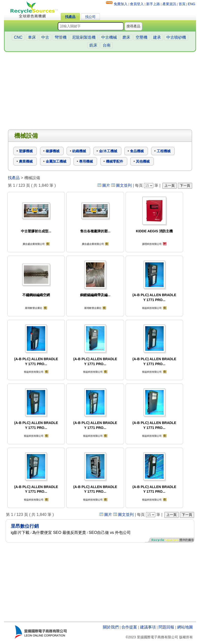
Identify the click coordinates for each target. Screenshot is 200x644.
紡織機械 (79, 151)
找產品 (70, 17)
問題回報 (166, 627)
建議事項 (148, 627)
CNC (18, 37)
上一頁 (170, 186)
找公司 (90, 17)
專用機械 (86, 161)
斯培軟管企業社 (34, 308)
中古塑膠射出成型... (36, 231)
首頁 (182, 4)
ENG (191, 4)
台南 (107, 45)
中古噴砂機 (176, 37)
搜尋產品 (133, 26)
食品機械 (137, 151)
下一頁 (185, 186)
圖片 (106, 185)
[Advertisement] (100, 91)
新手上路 (153, 4)
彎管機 (61, 37)
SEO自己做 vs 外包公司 (110, 533)
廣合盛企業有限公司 (34, 244)
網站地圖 (185, 627)
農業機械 (26, 161)
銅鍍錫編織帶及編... (95, 295)
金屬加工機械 (56, 161)
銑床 (93, 45)
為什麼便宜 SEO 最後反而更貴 (59, 533)
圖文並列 (124, 185)
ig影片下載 (20, 533)
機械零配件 (114, 161)
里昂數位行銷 (25, 526)
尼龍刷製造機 (84, 37)
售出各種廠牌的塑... (95, 231)
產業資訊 (169, 4)
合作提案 (129, 627)
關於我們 (111, 627)
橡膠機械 (53, 151)
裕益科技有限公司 (152, 308)
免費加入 (121, 4)
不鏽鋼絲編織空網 (36, 295)
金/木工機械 (108, 151)
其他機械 (143, 161)
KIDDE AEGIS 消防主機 (154, 231)
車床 (32, 37)
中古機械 (109, 37)
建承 (157, 37)
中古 (45, 37)
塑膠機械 (26, 151)
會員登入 (137, 4)
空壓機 (142, 37)
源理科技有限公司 (152, 244)
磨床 (126, 37)
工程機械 (164, 151)
